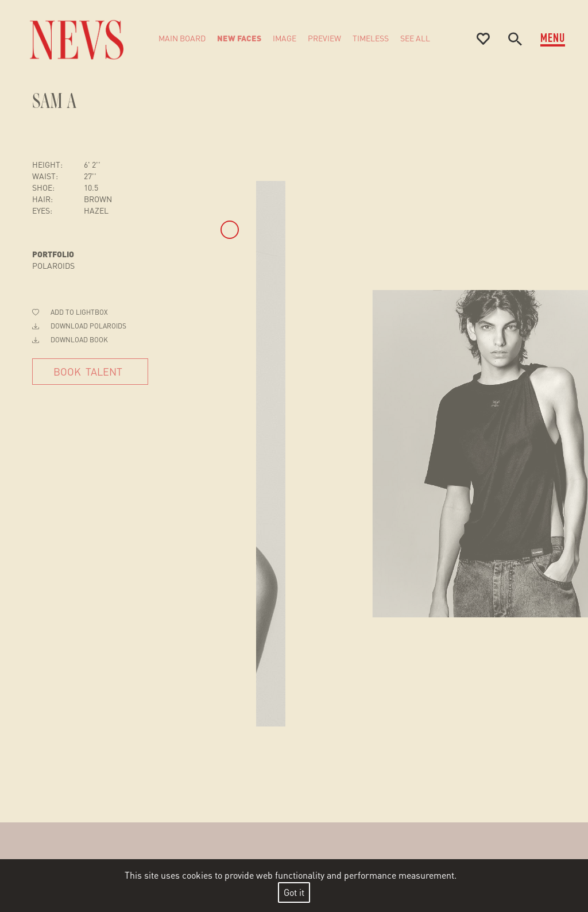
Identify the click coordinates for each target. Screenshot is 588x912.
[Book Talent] (90, 372)
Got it (294, 892)
